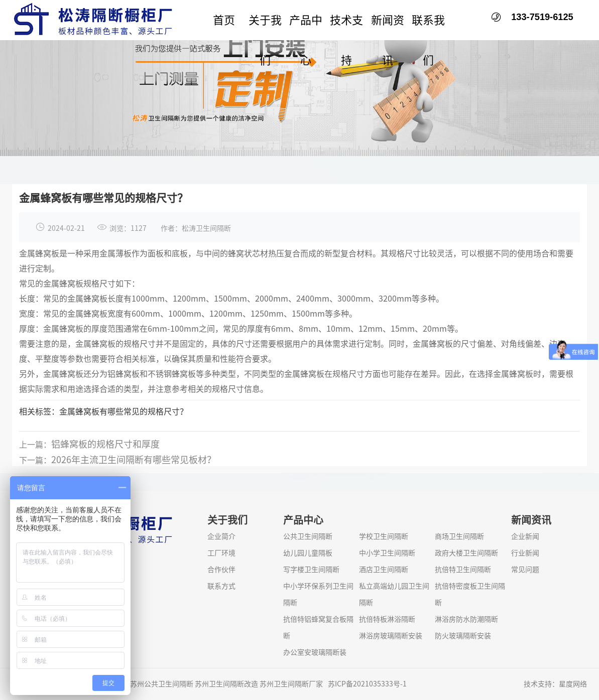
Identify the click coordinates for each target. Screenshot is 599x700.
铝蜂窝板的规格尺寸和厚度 (105, 453)
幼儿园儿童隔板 (308, 553)
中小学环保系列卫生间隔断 (318, 594)
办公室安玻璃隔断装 (315, 652)
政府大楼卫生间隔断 (466, 553)
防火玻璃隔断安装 (463, 636)
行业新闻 (525, 553)
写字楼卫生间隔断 (311, 570)
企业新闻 (525, 536)
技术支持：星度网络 (555, 684)
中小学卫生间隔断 (387, 553)
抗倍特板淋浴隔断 (387, 619)
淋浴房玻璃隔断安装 (391, 636)
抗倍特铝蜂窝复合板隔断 (318, 627)
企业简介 (221, 536)
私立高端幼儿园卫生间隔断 (394, 594)
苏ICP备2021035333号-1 (367, 684)
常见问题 (525, 570)
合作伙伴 (221, 570)
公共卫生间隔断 (308, 536)
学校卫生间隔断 (384, 536)
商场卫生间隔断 (459, 536)
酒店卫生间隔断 (384, 570)
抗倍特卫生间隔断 (463, 570)
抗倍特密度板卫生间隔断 (470, 594)
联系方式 (221, 586)
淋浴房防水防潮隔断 (466, 619)
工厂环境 (221, 553)
